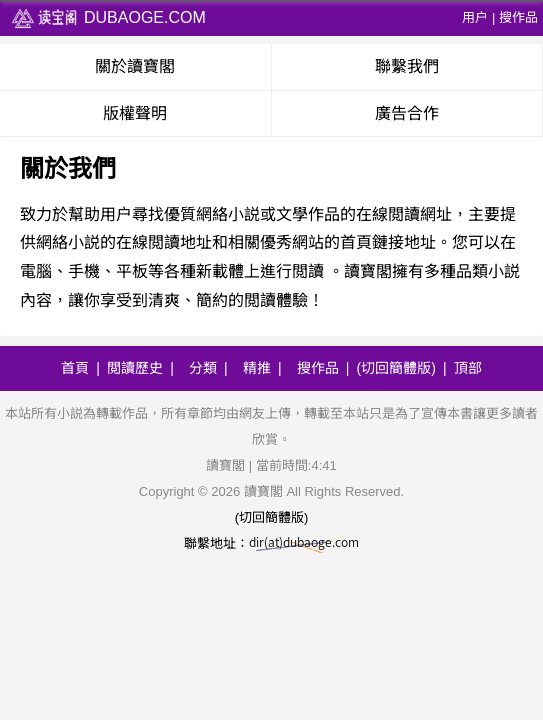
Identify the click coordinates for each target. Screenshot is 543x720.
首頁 (75, 368)
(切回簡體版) (396, 368)
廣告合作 (407, 113)
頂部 (468, 368)
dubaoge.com (108, 17)
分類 (203, 368)
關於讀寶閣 (135, 66)
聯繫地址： (271, 543)
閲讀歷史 (135, 368)
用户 (475, 17)
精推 (257, 368)
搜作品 (518, 17)
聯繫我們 (407, 66)
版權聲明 (135, 113)
